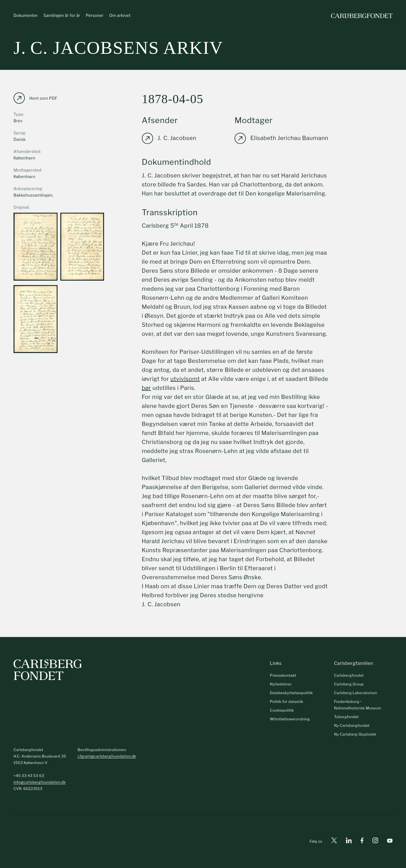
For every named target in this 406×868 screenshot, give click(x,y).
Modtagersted (27, 170)
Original (21, 207)
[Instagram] (375, 842)
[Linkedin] (349, 842)
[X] (334, 842)
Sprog (19, 133)
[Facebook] (362, 842)
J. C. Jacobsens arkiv (118, 48)
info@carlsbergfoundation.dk (40, 782)
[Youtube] (390, 842)
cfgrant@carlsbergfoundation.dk (107, 756)
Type (18, 115)
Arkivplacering (28, 189)
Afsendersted (27, 152)
